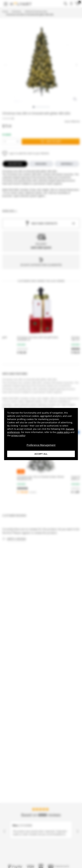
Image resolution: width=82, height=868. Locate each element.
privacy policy (18, 435)
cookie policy (63, 432)
